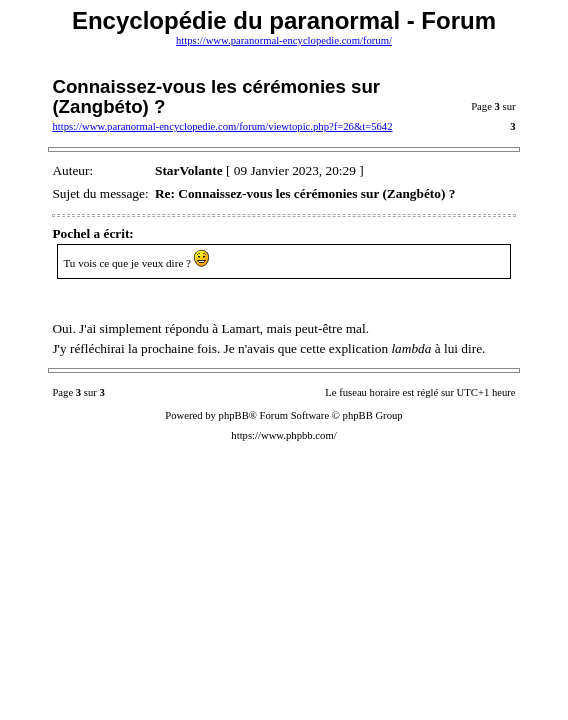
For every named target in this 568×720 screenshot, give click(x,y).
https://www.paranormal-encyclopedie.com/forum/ (284, 40)
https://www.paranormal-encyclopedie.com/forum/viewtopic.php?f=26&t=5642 (222, 126)
